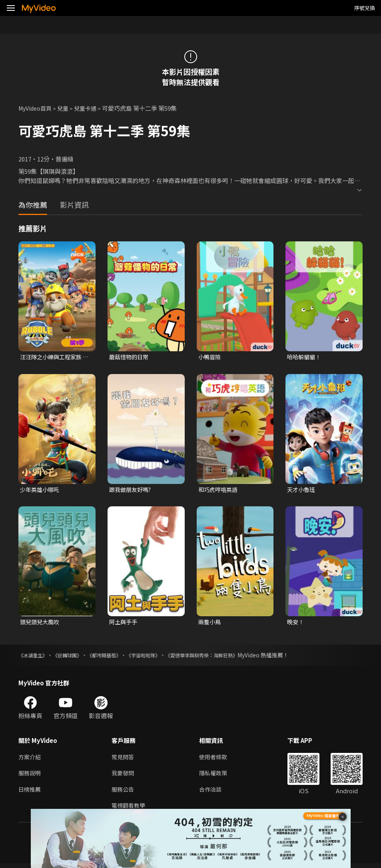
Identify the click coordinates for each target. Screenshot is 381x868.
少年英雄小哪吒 (41, 491)
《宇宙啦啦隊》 (161, 657)
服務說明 (30, 776)
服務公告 (124, 793)
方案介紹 (30, 759)
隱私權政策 (216, 776)
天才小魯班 (302, 491)
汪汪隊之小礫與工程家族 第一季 (53, 357)
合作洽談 (213, 793)
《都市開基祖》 (116, 657)
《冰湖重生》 (35, 657)
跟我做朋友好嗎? (132, 491)
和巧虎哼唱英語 (219, 491)
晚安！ (296, 624)
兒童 (66, 108)
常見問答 (124, 759)
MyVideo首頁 (37, 108)
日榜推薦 (30, 793)
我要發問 (124, 776)
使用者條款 (216, 759)
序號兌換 (365, 8)
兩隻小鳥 (210, 624)
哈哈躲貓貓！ (305, 357)
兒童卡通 (90, 108)
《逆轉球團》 (74, 657)
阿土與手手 (124, 624)
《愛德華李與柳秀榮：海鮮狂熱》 (228, 657)
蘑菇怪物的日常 (130, 357)
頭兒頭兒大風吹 (41, 624)
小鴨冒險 (210, 357)
